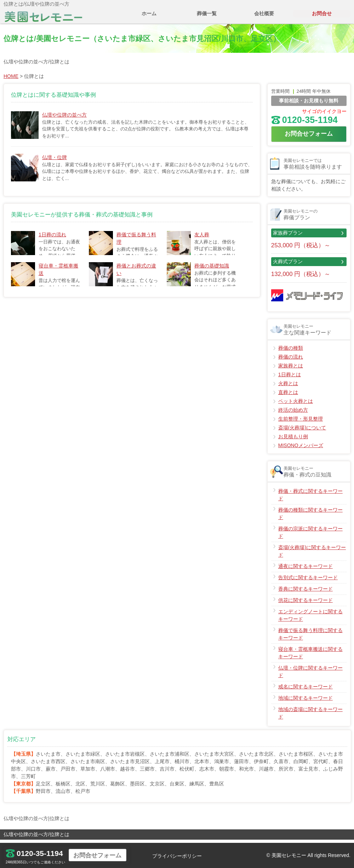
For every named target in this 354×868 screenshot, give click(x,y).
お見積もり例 (293, 440)
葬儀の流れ (291, 360)
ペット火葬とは (296, 405)
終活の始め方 (293, 413)
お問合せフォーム (309, 137)
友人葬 (202, 238)
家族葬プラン (288, 236)
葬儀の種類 (291, 351)
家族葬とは (291, 369)
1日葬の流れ (52, 238)
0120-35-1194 (304, 123)
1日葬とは (290, 378)
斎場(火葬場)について (302, 431)
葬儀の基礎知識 (212, 269)
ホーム (149, 17)
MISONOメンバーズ (301, 449)
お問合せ (322, 17)
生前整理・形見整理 (301, 422)
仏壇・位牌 (55, 161)
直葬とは (288, 396)
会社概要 (264, 17)
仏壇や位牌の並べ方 (64, 118)
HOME (11, 80)
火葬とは (288, 387)
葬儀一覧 (207, 17)
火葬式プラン (288, 265)
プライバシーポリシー (177, 856)
